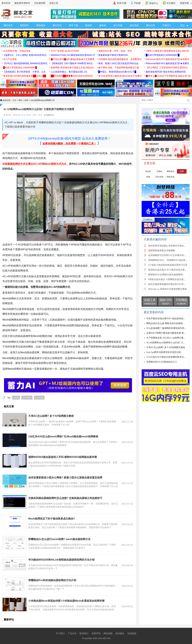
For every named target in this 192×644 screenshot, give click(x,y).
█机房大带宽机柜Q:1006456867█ (163, 55)
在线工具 (54, 3)
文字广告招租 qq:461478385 (65, 51)
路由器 (148, 171)
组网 (26, 100)
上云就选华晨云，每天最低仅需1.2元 (69, 72)
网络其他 (171, 177)
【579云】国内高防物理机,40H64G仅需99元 (25, 63)
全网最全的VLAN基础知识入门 (162, 362)
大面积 (16, 398)
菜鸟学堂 (6, 3)
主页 (14, 100)
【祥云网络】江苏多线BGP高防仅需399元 (167, 68)
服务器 (103, 25)
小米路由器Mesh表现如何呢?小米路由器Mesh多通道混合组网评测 (66, 601)
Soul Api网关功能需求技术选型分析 (164, 352)
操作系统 (134, 25)
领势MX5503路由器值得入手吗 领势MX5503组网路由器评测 (63, 457)
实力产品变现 (10, 59)
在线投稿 (132, 633)
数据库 (89, 25)
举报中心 (154, 3)
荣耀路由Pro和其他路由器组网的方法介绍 (52, 580)
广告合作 (72, 633)
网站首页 (8, 25)
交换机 (159, 171)
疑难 (148, 177)
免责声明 (96, 633)
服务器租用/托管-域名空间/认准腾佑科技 (166, 72)
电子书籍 (118, 25)
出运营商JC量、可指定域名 (17, 51)
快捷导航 (186, 3)
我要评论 (49, 115)
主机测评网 (40, 3)
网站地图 (108, 633)
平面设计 (167, 25)
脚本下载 (73, 25)
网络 (20, 100)
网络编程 (41, 25)
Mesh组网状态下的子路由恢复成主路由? (52, 519)
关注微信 (171, 3)
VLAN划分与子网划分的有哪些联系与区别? (168, 357)
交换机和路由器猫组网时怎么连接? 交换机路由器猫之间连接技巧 (65, 498)
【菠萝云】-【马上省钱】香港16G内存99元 (25, 55)
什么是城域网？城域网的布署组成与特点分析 (169, 328)
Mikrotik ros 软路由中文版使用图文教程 (168, 289)
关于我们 (60, 633)
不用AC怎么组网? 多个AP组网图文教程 (51, 416)
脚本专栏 (57, 25)
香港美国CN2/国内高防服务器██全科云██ (25, 76)
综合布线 (159, 177)
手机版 (137, 3)
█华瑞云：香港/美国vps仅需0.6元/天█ (117, 72)
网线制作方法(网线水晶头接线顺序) (166, 275)
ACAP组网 (27, 398)
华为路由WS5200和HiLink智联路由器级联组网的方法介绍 (61, 560)
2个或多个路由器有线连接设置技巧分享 (168, 265)
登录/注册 (122, 3)
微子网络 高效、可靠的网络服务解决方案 (119, 68)
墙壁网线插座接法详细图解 (162, 251)
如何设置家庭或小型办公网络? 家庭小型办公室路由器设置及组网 (65, 478)
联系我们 (84, 633)
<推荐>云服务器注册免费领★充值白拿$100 (168, 51)
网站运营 (151, 25)
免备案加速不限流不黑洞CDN (113, 55)
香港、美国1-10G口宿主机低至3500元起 (118, 63)
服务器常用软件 (22, 3)
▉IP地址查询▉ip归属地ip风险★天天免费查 (73, 59)
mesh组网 (39, 398)
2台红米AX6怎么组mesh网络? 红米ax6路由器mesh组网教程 (63, 436)
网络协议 (171, 171)
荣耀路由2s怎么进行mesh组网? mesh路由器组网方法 (59, 539)
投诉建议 (120, 633)
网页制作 (24, 25)
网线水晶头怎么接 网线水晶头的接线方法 (167, 323)
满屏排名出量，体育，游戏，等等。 (116, 51)
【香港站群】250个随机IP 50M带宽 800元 (72, 63)
